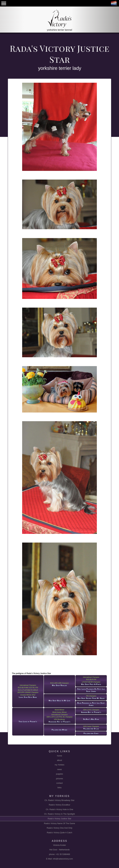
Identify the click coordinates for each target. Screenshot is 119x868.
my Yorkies (59, 765)
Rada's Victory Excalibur (59, 805)
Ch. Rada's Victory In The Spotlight (59, 814)
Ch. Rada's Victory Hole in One (59, 809)
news (59, 769)
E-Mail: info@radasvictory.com (60, 859)
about (59, 760)
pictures (60, 779)
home (59, 756)
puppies (60, 774)
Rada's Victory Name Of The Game (59, 823)
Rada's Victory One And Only (59, 828)
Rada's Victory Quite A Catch (59, 833)
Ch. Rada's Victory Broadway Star (60, 800)
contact (59, 783)
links (59, 788)
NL (114, 3)
